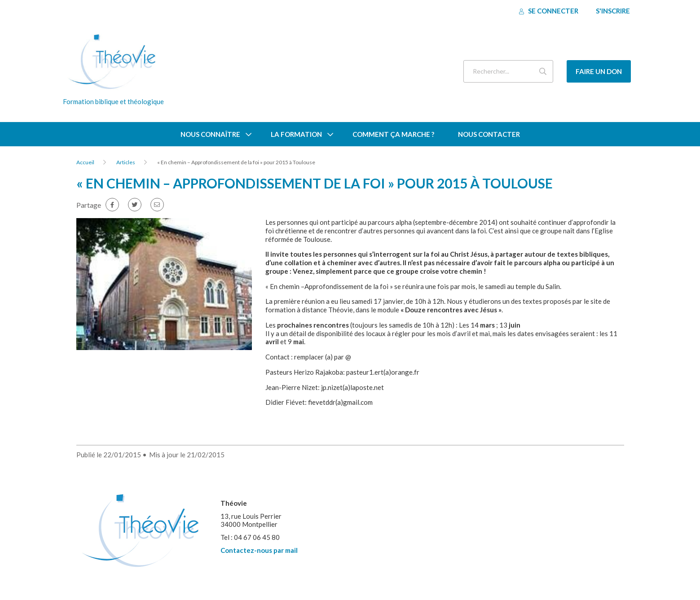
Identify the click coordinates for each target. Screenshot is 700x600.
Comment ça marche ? (393, 134)
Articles (126, 162)
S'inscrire (613, 11)
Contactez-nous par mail (259, 550)
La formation (296, 134)
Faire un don (599, 71)
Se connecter (549, 11)
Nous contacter (489, 134)
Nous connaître (210, 134)
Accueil (85, 162)
